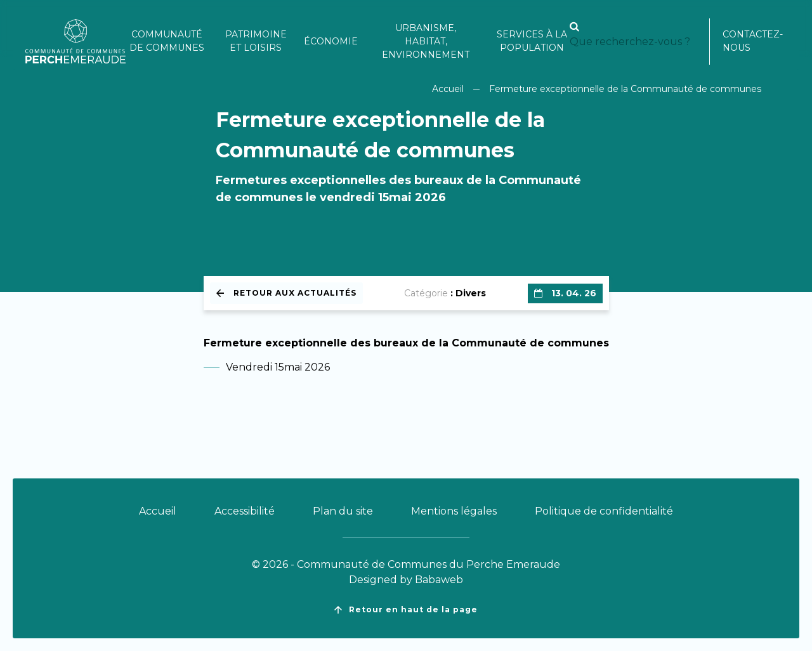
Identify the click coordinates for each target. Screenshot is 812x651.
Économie (331, 41)
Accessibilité (245, 511)
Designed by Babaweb (406, 580)
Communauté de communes (167, 41)
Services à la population (532, 41)
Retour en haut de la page (406, 610)
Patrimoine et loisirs (256, 41)
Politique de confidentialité (604, 511)
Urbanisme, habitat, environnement (426, 41)
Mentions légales (454, 511)
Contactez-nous (753, 41)
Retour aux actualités (286, 293)
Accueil (448, 89)
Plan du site (343, 511)
